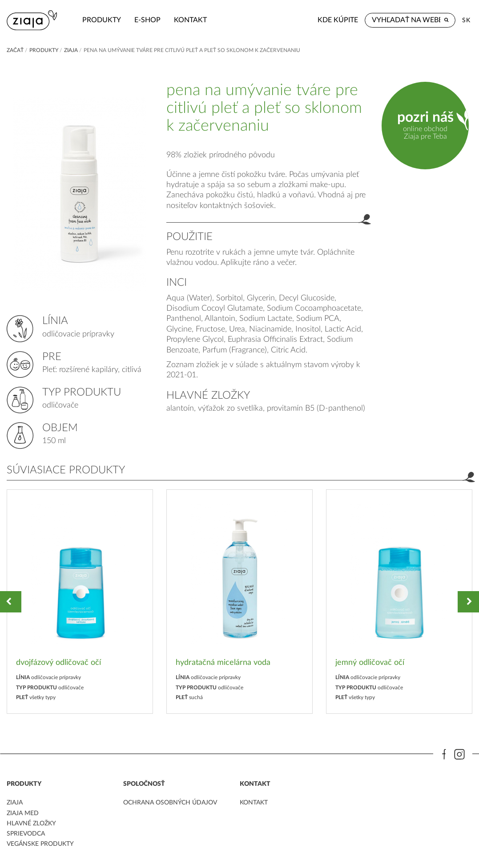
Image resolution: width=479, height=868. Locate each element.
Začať (15, 50)
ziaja (15, 803)
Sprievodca (26, 834)
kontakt (190, 20)
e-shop (147, 20)
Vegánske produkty (40, 844)
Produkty (102, 20)
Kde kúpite (338, 20)
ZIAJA (71, 50)
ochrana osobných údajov (170, 803)
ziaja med (23, 813)
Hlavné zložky (31, 824)
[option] (80, 601)
